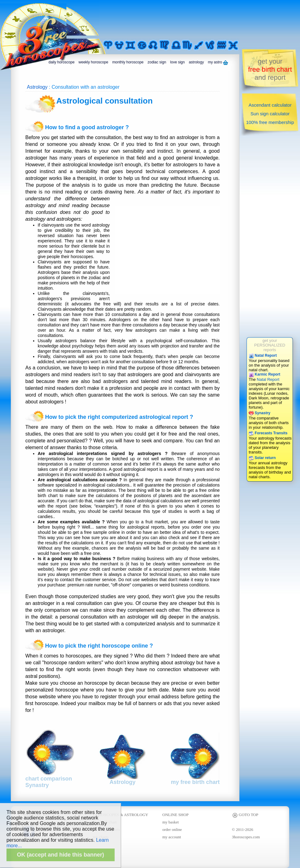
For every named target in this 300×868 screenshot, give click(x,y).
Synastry (260, 413)
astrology (196, 62)
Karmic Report (264, 374)
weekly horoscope (93, 62)
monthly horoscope (128, 62)
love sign (177, 62)
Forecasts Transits (268, 433)
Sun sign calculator (270, 114)
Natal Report (263, 355)
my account (172, 837)
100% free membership (270, 122)
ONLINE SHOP (176, 815)
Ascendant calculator (270, 105)
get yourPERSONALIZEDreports (270, 345)
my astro (218, 62)
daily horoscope (61, 62)
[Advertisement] (91, 19)
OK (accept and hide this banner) (61, 855)
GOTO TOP (245, 815)
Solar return (262, 458)
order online (172, 830)
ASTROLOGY (136, 815)
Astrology (37, 87)
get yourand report (270, 69)
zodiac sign (157, 62)
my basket (171, 822)
